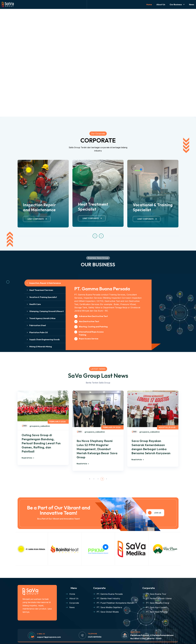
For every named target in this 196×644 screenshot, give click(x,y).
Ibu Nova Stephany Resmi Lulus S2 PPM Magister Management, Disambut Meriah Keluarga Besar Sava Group (97, 449)
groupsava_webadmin (40, 426)
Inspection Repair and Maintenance (39, 207)
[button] (95, 236)
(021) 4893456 (95, 637)
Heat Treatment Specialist (93, 207)
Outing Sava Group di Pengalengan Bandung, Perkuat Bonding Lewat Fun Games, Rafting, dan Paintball (41, 443)
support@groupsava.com (49, 637)
